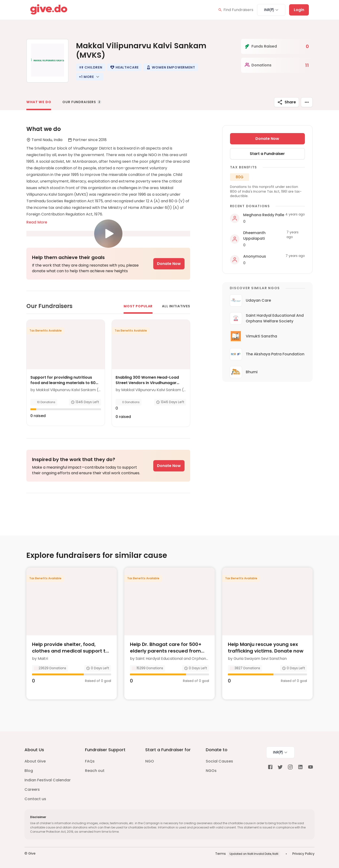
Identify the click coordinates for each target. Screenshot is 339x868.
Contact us (35, 799)
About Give (35, 761)
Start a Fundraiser (267, 154)
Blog (29, 771)
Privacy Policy (303, 854)
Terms (220, 854)
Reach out (95, 771)
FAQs (90, 761)
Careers (32, 789)
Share (287, 102)
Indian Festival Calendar (48, 780)
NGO (150, 761)
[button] (91, 67)
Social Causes (219, 761)
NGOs (211, 771)
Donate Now (169, 264)
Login (299, 10)
